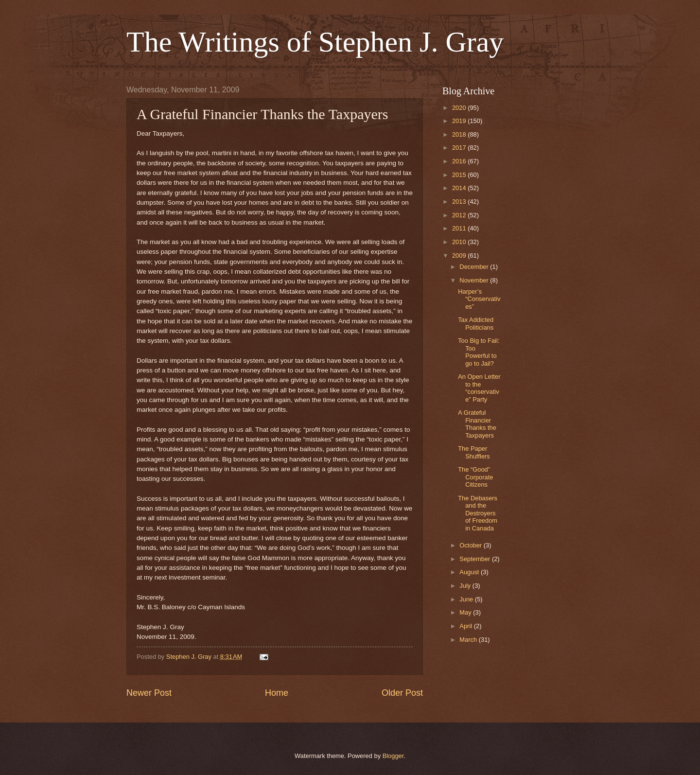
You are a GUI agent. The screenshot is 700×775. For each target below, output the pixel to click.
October (471, 545)
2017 (460, 148)
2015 (460, 175)
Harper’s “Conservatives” (479, 299)
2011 (460, 228)
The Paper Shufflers (474, 452)
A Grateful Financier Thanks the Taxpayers (477, 424)
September (476, 559)
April (466, 626)
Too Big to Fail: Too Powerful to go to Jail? (479, 352)
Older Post (402, 693)
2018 (460, 134)
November (475, 280)
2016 (460, 161)
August (470, 572)
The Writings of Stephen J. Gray (315, 42)
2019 (460, 121)
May (466, 612)
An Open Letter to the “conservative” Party (479, 388)
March (469, 640)
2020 (460, 108)
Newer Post (149, 693)
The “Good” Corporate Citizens (475, 477)
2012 (460, 215)
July (466, 586)
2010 (460, 242)
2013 (460, 202)
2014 (460, 188)
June (467, 599)
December (475, 267)
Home (277, 693)
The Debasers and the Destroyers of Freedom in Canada (478, 513)
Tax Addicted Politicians (476, 323)
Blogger (393, 756)
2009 (460, 255)
